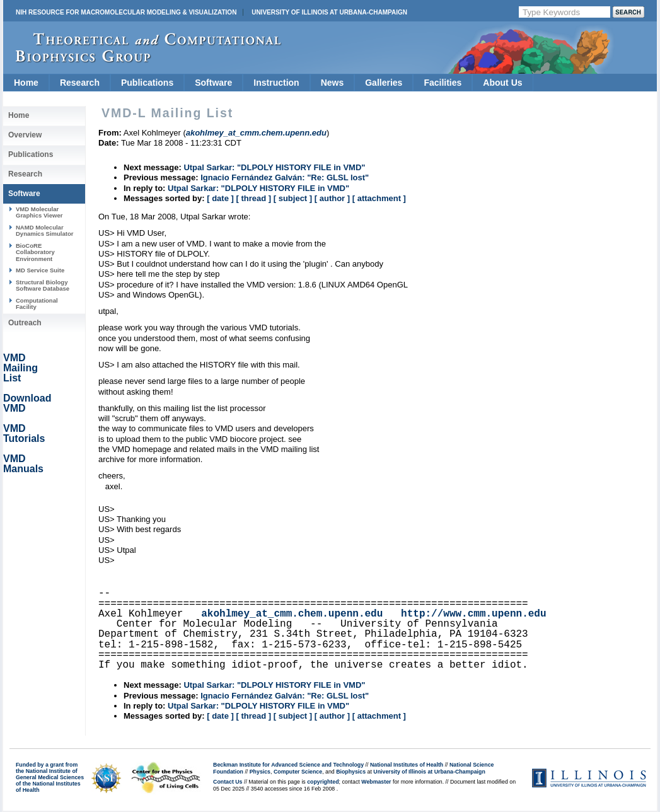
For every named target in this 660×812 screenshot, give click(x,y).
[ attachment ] (379, 198)
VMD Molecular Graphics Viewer (39, 212)
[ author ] (332, 198)
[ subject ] (293, 198)
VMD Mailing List (20, 368)
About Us (502, 83)
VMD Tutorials (24, 433)
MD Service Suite (40, 270)
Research (80, 83)
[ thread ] (253, 198)
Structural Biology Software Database (43, 285)
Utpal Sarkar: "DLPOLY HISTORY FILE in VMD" (274, 167)
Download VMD (27, 403)
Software (213, 83)
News (333, 83)
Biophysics (351, 772)
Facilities (443, 83)
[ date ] (220, 198)
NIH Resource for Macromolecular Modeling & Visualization (126, 12)
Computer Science (298, 772)
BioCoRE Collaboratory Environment (35, 252)
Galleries (384, 83)
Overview (25, 135)
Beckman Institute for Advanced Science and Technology (288, 765)
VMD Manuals (23, 464)
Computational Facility (37, 304)
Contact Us (228, 782)
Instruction (276, 83)
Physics (260, 772)
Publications (147, 83)
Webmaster (376, 782)
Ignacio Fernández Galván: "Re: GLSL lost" (285, 177)
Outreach (25, 323)
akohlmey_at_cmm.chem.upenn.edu (292, 614)
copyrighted (323, 782)
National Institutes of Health (407, 765)
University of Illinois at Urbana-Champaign (329, 12)
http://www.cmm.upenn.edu (473, 614)
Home (26, 83)
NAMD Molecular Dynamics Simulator (45, 230)
